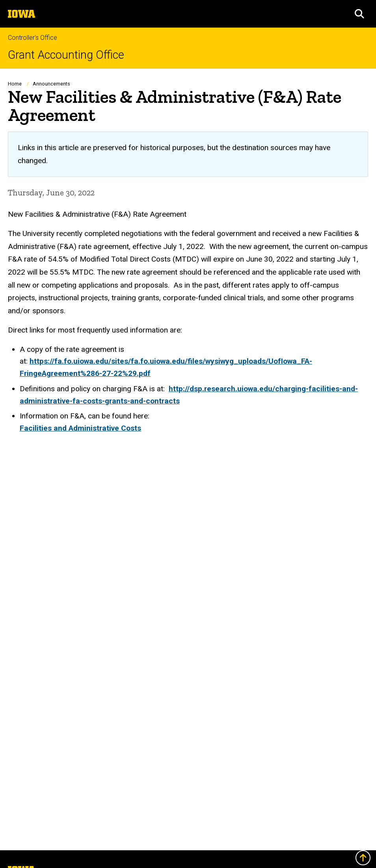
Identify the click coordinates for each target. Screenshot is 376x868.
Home (15, 84)
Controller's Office (33, 38)
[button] (359, 14)
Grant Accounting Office (66, 55)
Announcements (51, 84)
